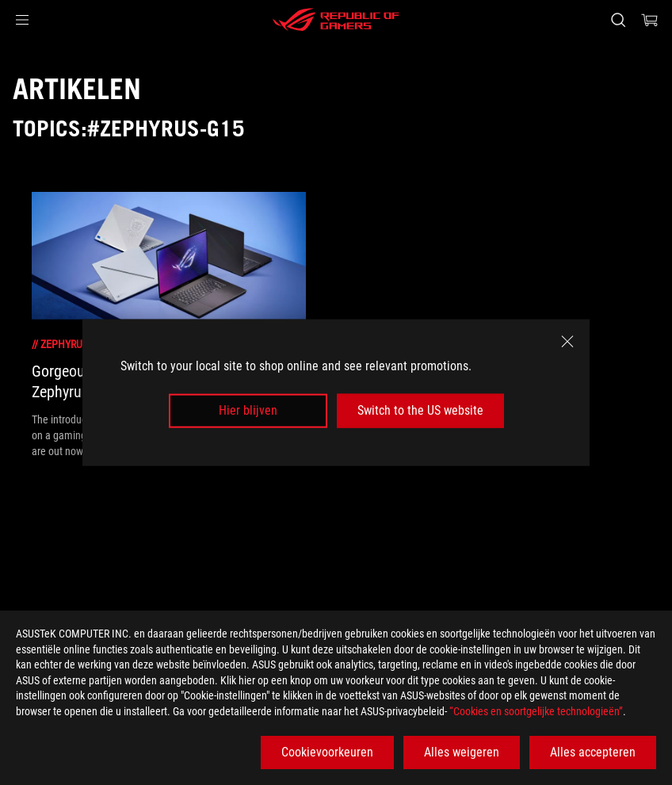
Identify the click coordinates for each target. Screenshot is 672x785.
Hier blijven (248, 410)
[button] (22, 20)
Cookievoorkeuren (327, 752)
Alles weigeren (462, 752)
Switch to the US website (420, 410)
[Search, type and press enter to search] (618, 20)
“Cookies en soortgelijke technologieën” (536, 711)
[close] (567, 342)
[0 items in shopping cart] (650, 20)
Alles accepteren (593, 752)
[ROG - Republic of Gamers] (336, 20)
